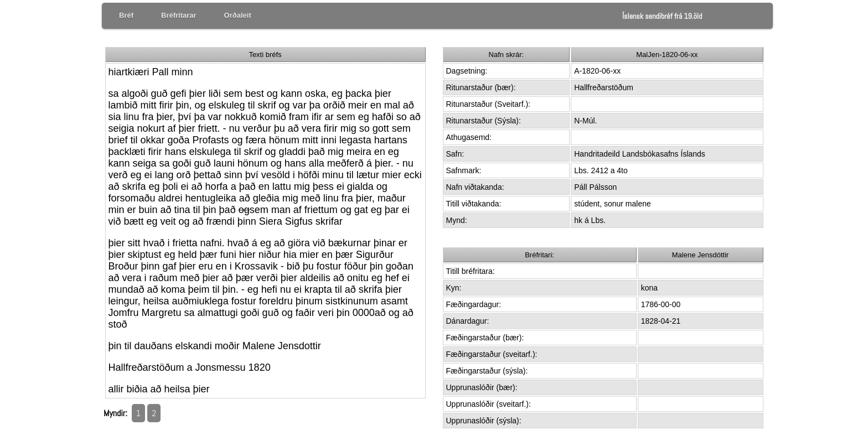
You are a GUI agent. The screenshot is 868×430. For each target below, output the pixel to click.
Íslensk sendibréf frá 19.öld (662, 16)
